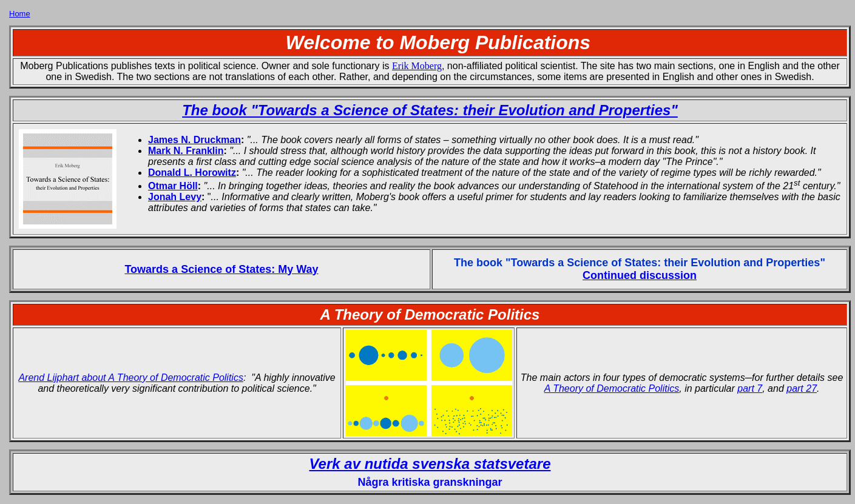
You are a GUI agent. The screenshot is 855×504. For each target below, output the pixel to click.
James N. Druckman (194, 140)
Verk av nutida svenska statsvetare (430, 464)
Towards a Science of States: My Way (221, 269)
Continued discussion (640, 275)
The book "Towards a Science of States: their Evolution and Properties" (430, 110)
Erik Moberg (417, 66)
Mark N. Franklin (186, 151)
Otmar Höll (173, 186)
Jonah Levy (175, 197)
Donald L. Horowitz (192, 173)
